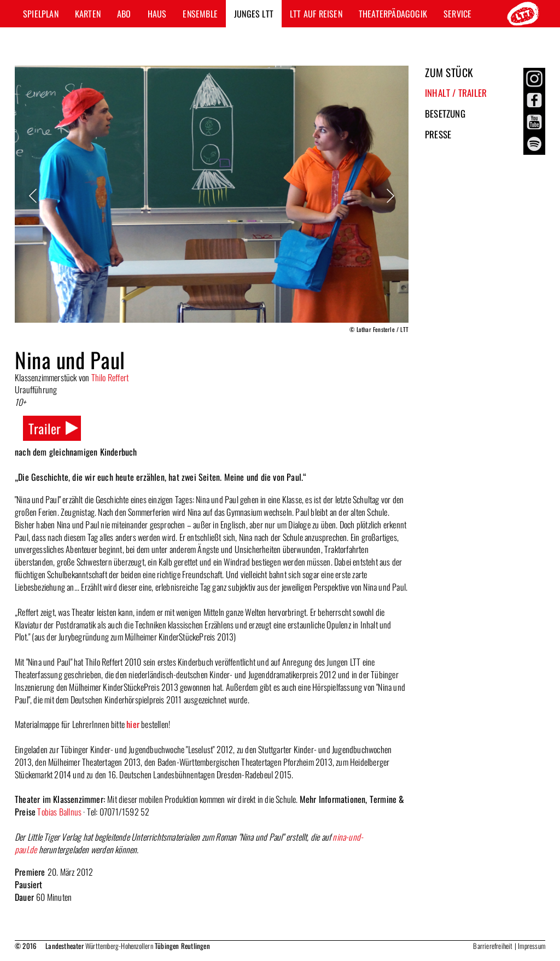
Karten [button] (88, 14)
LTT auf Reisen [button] (316, 14)
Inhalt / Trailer (456, 93)
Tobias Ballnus (59, 812)
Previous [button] (34, 196)
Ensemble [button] (200, 14)
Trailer (45, 428)
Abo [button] (124, 14)
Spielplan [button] (41, 14)
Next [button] (389, 196)
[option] (212, 201)
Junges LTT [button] (254, 14)
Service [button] (457, 14)
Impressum (532, 946)
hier (133, 724)
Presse (438, 134)
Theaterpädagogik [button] (393, 14)
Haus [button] (157, 14)
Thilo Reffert (110, 377)
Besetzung (445, 113)
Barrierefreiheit (493, 946)
